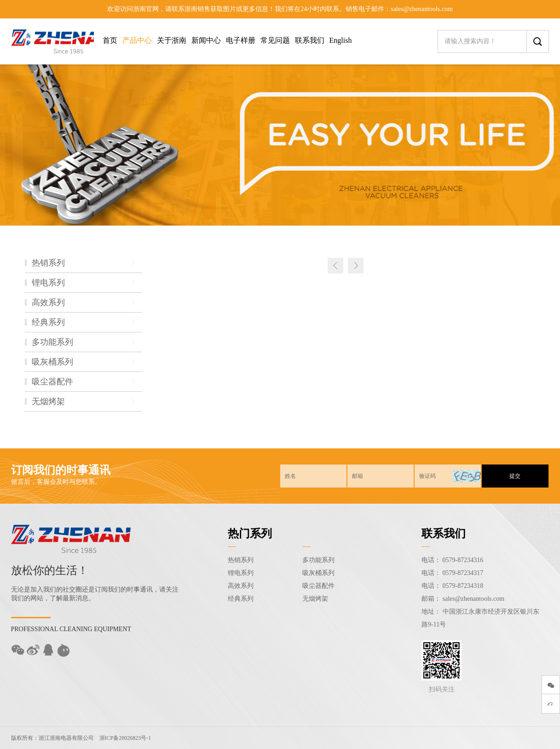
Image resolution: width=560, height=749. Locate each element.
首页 (110, 40)
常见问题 (275, 40)
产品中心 (137, 40)
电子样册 (241, 40)
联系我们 (310, 40)
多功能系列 (318, 560)
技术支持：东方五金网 (515, 738)
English (341, 40)
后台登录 (470, 738)
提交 (515, 476)
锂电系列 (241, 573)
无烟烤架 (315, 599)
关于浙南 (172, 40)
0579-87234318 (463, 586)
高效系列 (241, 586)
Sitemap (443, 738)
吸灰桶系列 (318, 573)
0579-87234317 (463, 573)
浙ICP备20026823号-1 (125, 738)
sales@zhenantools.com (474, 599)
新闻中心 (206, 40)
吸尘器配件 (318, 586)
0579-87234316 (463, 560)
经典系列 (241, 599)
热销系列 (241, 560)
